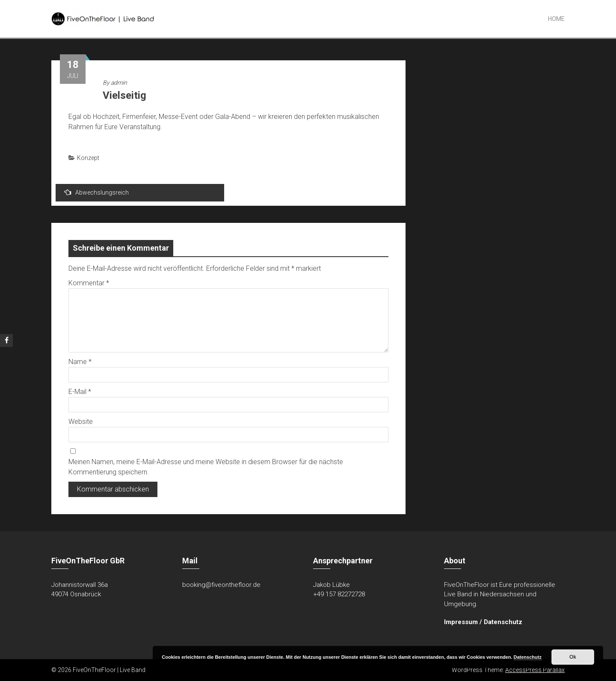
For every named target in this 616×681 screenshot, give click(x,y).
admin (119, 83)
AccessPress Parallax (535, 670)
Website (81, 422)
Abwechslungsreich (96, 192)
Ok (573, 657)
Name (80, 362)
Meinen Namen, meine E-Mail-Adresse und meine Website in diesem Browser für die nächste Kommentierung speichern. (206, 467)
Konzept (88, 158)
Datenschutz (503, 622)
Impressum (461, 622)
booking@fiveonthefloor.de (221, 585)
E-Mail (80, 392)
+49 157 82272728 (339, 594)
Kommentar (89, 283)
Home (556, 19)
